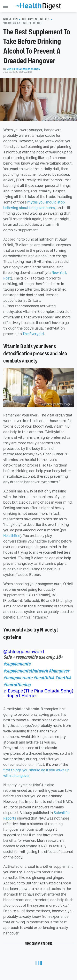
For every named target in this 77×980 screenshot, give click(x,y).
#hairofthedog (17, 685)
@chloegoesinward (24, 651)
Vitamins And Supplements (23, 23)
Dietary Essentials (36, 19)
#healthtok (44, 678)
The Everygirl (33, 334)
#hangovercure (18, 678)
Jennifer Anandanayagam (24, 69)
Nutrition (10, 19)
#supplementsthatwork (26, 671)
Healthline (12, 536)
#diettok (63, 678)
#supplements (17, 664)
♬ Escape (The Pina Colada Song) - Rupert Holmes (38, 693)
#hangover (59, 671)
